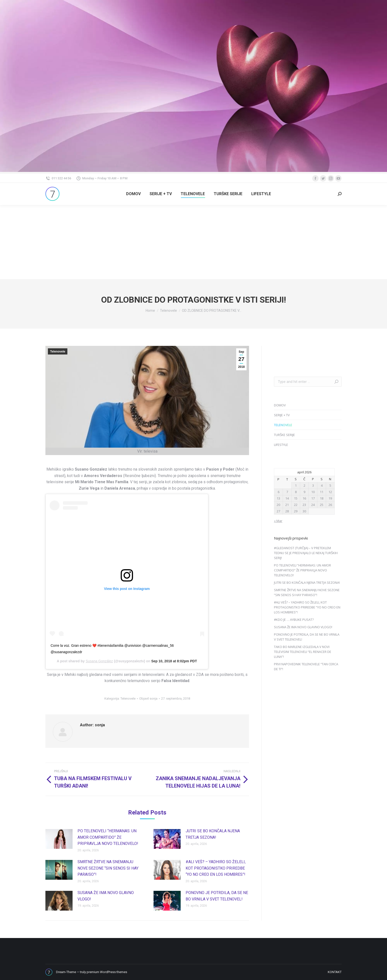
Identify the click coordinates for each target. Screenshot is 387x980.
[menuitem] (133, 194)
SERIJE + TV (282, 415)
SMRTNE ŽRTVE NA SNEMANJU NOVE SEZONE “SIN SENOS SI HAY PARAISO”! (108, 868)
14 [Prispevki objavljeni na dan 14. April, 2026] (287, 498)
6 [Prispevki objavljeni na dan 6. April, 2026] (279, 492)
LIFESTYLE (281, 445)
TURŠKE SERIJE (284, 435)
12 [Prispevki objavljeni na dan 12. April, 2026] (330, 492)
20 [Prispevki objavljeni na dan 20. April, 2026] (278, 505)
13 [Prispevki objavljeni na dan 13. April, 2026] (278, 498)
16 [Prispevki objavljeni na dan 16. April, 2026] (304, 498)
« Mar (278, 521)
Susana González (99, 661)
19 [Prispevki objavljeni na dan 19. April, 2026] (330, 498)
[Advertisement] (193, 242)
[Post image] (59, 839)
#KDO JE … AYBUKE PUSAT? (294, 620)
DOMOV (280, 405)
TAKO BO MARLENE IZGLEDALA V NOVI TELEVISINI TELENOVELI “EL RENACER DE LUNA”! (303, 652)
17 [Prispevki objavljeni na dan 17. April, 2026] (313, 498)
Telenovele (58, 352)
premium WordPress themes (107, 972)
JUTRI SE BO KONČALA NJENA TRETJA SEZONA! (213, 834)
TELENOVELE (283, 425)
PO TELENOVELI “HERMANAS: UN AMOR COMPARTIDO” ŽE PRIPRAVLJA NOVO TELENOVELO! (108, 837)
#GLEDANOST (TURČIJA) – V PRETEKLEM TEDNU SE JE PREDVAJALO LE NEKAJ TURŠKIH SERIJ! (306, 553)
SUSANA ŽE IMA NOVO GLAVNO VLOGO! (106, 896)
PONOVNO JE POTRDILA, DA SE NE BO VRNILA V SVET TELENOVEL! (217, 896)
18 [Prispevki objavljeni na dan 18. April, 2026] (322, 498)
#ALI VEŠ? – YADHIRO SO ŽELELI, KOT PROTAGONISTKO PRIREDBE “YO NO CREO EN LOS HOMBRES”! (216, 868)
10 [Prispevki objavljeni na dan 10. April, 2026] (313, 492)
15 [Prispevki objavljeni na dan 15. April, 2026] (296, 498)
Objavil (148, 699)
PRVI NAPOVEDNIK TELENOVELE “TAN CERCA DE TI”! (306, 667)
